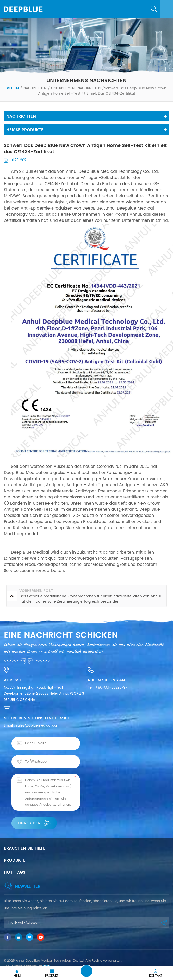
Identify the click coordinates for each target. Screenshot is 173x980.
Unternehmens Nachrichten (76, 88)
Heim (13, 88)
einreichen (34, 823)
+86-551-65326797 (111, 688)
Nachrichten (35, 88)
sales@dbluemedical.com (38, 726)
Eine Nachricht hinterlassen (86, 971)
